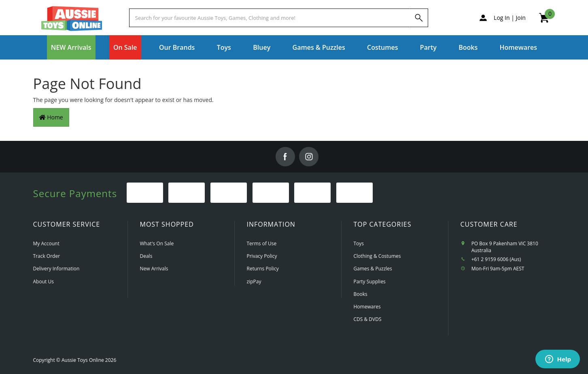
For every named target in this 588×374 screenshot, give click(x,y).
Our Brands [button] (177, 47)
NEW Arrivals (71, 47)
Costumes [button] (382, 47)
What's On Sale (157, 243)
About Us (44, 282)
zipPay (254, 282)
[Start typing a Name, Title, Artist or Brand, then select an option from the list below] (270, 18)
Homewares (367, 307)
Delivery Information (56, 269)
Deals (146, 256)
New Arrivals (154, 269)
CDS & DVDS (368, 319)
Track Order (47, 256)
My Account (46, 243)
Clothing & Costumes (377, 256)
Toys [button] (224, 47)
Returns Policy (263, 269)
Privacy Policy (262, 256)
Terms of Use (262, 243)
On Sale (125, 47)
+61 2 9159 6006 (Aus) (496, 259)
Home (51, 117)
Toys (359, 243)
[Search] (419, 18)
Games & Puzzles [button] (319, 47)
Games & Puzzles (373, 269)
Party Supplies (370, 282)
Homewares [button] (519, 47)
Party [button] (428, 47)
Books (468, 47)
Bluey (262, 47)
